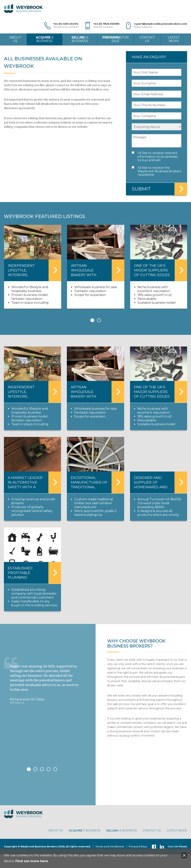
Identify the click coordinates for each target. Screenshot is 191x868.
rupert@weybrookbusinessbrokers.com (161, 25)
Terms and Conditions (110, 847)
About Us (15, 39)
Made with (177, 847)
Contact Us (147, 39)
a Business (45, 39)
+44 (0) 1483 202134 (66, 25)
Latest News (174, 39)
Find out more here (32, 861)
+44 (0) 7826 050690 (106, 25)
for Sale (116, 39)
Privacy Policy (138, 847)
